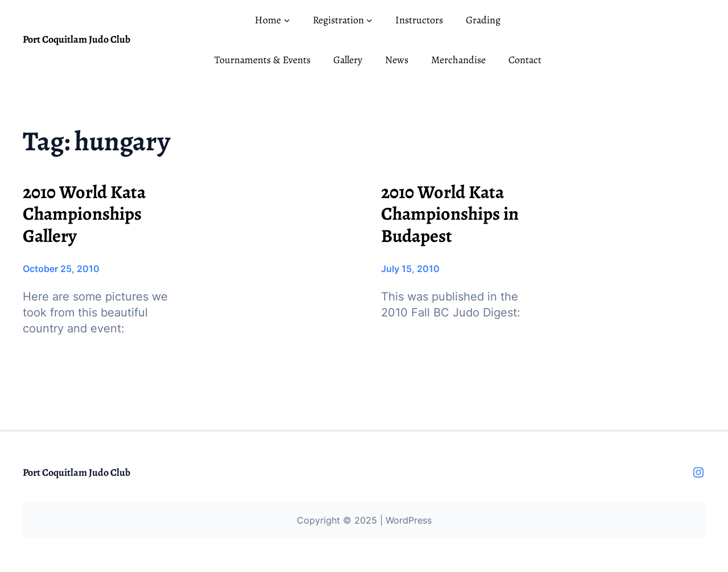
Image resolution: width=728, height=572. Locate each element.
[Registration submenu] (369, 20)
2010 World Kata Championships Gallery (84, 214)
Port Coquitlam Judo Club (76, 39)
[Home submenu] (287, 20)
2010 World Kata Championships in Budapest (450, 214)
